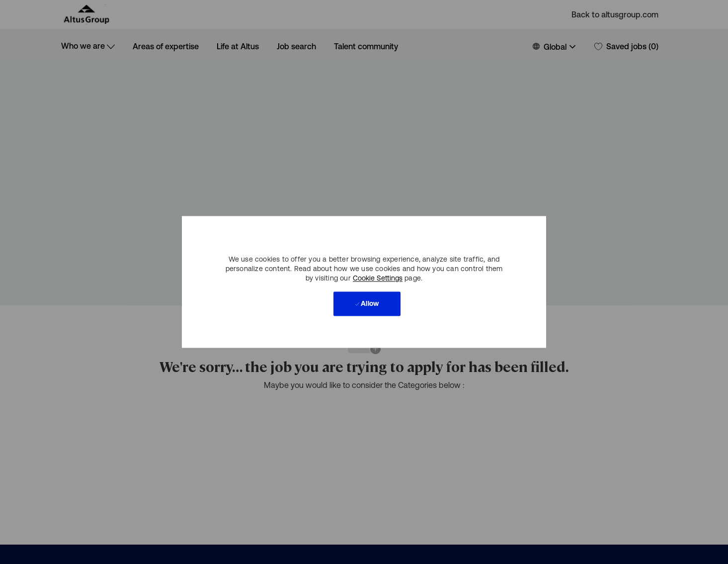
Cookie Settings (378, 279)
